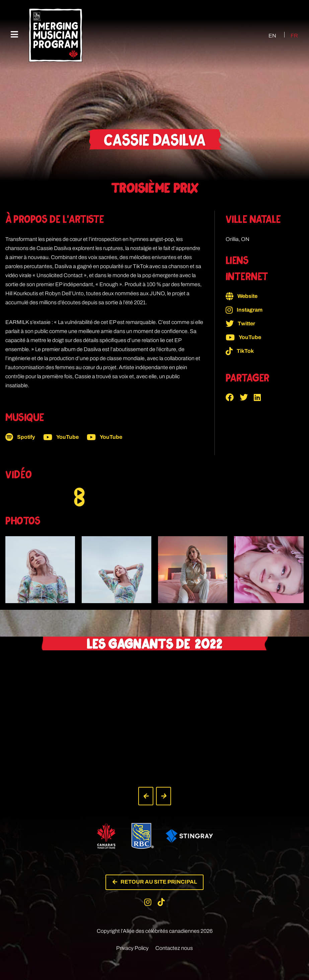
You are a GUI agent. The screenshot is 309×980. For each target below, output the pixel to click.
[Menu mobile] (14, 35)
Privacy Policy (132, 942)
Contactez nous (174, 942)
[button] (233, 397)
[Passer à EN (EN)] (266, 35)
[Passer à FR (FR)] (290, 35)
